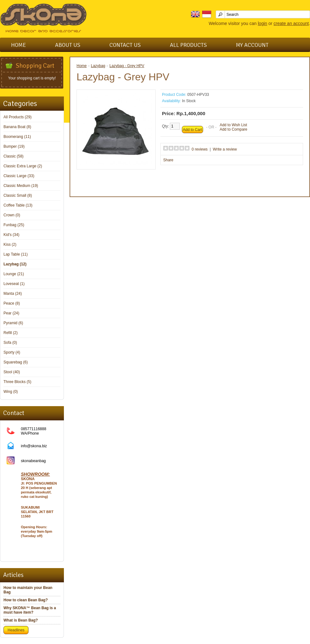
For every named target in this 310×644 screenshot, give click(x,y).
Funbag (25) (14, 225)
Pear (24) (11, 313)
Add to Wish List (233, 125)
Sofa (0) (10, 343)
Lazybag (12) (15, 264)
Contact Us (125, 45)
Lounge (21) (14, 274)
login (263, 23)
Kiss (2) (10, 245)
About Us (68, 45)
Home (19, 45)
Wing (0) (11, 392)
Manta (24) (13, 294)
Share (168, 160)
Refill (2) (11, 333)
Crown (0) (12, 215)
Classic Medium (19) (21, 186)
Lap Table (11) (16, 254)
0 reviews (200, 149)
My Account (252, 45)
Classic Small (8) (18, 195)
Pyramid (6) (13, 323)
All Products (188, 45)
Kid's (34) (11, 235)
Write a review (225, 149)
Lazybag (98, 66)
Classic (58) (13, 156)
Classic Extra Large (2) (23, 166)
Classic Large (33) (19, 176)
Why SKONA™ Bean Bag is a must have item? (30, 610)
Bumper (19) (14, 146)
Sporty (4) (12, 352)
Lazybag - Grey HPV (127, 66)
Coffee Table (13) (18, 205)
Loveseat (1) (14, 284)
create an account (291, 23)
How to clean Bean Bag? (26, 600)
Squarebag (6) (16, 362)
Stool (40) (12, 372)
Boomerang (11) (17, 137)
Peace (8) (12, 303)
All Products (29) (18, 117)
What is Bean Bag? (21, 620)
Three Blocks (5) (17, 382)
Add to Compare (233, 129)
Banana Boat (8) (17, 127)
